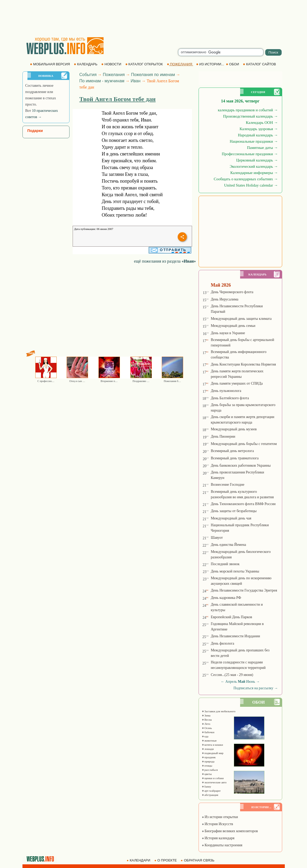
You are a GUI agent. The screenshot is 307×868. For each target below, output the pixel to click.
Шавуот (217, 538)
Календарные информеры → (254, 173)
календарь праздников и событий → (248, 110)
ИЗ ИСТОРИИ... (211, 64)
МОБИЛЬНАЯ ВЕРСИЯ (50, 64)
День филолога (223, 643)
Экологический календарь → (254, 166)
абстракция (210, 795)
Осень (207, 728)
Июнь (251, 682)
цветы (207, 774)
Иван (136, 81)
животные (209, 740)
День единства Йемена (228, 545)
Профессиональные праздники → (250, 154)
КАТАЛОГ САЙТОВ (260, 64)
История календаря (218, 838)
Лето (206, 724)
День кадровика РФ (226, 598)
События (88, 75)
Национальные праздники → (254, 141)
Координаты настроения (222, 845)
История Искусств (217, 824)
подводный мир (213, 753)
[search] (221, 52)
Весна (207, 720)
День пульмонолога (226, 391)
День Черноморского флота (232, 292)
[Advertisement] (154, 18)
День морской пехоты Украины (235, 571)
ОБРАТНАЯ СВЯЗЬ (198, 860)
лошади (208, 749)
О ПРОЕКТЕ (166, 860)
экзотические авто (214, 782)
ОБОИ (233, 64)
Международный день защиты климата (241, 319)
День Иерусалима (225, 299)
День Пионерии (223, 436)
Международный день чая (231, 518)
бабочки (208, 732)
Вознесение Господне (228, 485)
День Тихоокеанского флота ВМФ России (243, 504)
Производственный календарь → (251, 116)
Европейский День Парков (231, 617)
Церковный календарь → (257, 160)
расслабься (210, 770)
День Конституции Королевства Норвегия (243, 364)
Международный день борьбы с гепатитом (244, 444)
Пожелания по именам (153, 75)
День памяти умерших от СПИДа (237, 383)
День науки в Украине (228, 333)
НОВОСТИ (112, 64)
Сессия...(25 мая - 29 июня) (232, 675)
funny (206, 786)
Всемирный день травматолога (235, 458)
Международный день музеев (234, 429)
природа (208, 761)
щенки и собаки (213, 778)
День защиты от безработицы (234, 511)
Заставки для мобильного (219, 711)
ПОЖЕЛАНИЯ (180, 64)
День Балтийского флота (230, 398)
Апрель (231, 682)
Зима (206, 715)
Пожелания (114, 75)
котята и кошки (212, 745)
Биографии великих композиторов (230, 831)
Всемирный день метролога (232, 451)
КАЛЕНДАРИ (139, 860)
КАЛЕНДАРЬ (86, 64)
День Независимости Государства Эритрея (244, 590)
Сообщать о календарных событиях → (246, 179)
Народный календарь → (258, 135)
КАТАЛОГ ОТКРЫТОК (145, 64)
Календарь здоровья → (259, 129)
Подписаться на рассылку (256, 688)
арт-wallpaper (211, 791)
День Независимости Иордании (236, 636)
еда (205, 736)
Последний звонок (225, 564)
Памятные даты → (262, 148)
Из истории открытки (220, 817)
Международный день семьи (233, 326)
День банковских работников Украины (241, 465)
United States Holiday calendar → (251, 185)
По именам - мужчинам (102, 81)
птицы (207, 766)
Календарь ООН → (262, 123)
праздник (209, 757)
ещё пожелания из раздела (165, 261)
